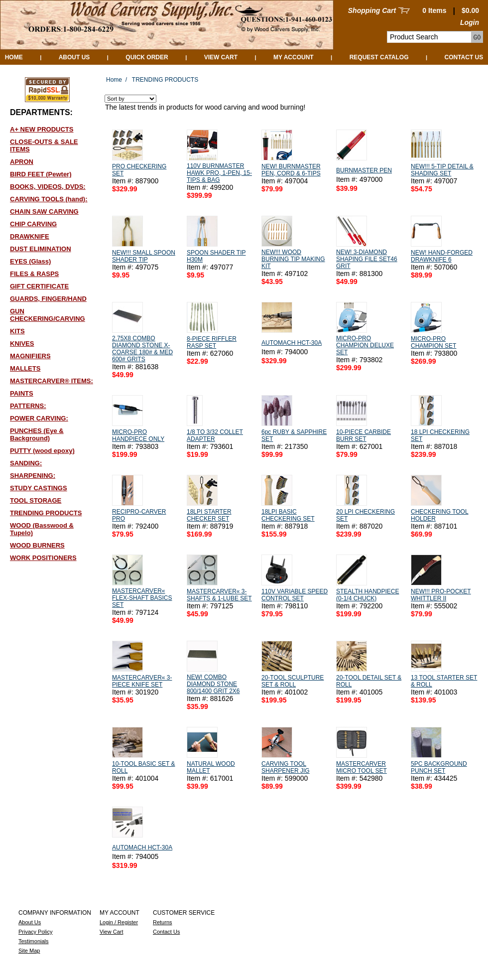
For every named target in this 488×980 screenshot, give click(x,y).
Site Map (29, 951)
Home (14, 57)
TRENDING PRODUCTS (46, 513)
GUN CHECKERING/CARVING (48, 315)
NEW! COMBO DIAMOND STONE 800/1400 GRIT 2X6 (213, 684)
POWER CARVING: (39, 418)
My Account (294, 57)
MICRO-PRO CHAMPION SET (433, 342)
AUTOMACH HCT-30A (292, 343)
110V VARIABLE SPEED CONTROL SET (295, 595)
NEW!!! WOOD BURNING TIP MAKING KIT (293, 259)
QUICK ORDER (147, 57)
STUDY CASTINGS (39, 488)
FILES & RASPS (34, 274)
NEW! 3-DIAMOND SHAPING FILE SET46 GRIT (367, 259)
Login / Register (119, 922)
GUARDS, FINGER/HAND (48, 299)
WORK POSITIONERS (43, 558)
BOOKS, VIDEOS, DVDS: (48, 187)
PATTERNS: (28, 406)
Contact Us (464, 57)
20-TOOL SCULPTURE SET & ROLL (293, 681)
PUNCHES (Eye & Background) (37, 434)
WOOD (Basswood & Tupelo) (42, 529)
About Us (74, 57)
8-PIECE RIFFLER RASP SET (212, 342)
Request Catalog (379, 57)
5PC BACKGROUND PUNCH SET (439, 767)
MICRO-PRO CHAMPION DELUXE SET (365, 345)
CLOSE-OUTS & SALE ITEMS (44, 145)
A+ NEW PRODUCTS (42, 129)
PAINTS (22, 393)
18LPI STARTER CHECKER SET (209, 515)
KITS (17, 331)
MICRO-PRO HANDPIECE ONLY (138, 435)
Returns (163, 922)
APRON (22, 162)
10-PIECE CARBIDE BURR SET (364, 435)
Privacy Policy (35, 932)
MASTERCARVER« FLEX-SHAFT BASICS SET (142, 598)
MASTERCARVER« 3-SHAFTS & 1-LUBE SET (219, 595)
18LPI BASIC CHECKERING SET (288, 515)
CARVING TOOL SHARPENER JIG (286, 767)
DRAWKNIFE (30, 236)
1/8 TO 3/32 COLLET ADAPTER (215, 435)
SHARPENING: (33, 476)
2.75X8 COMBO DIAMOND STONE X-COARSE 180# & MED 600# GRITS (142, 349)
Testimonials (34, 941)
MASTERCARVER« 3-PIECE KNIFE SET (142, 681)
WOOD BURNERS (37, 545)
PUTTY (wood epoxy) (42, 451)
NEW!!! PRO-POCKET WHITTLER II (441, 595)
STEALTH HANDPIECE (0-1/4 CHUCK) (367, 595)
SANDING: (26, 463)
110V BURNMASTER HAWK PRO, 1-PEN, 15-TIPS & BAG (219, 173)
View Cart (221, 57)
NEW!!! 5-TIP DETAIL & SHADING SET (442, 170)
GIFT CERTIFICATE (39, 286)
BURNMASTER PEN (364, 170)
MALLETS (25, 368)
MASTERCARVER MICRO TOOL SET (362, 767)
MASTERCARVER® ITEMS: (52, 381)
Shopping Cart (372, 10)
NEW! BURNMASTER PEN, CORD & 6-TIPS (291, 170)
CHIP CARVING (33, 224)
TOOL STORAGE (36, 500)
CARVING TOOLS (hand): (49, 199)
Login (470, 22)
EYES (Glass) (30, 261)
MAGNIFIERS (30, 356)
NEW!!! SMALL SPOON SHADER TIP (144, 256)
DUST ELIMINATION (41, 249)
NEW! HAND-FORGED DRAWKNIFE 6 (442, 256)
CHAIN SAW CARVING (44, 211)
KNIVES (22, 344)
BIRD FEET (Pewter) (41, 174)
